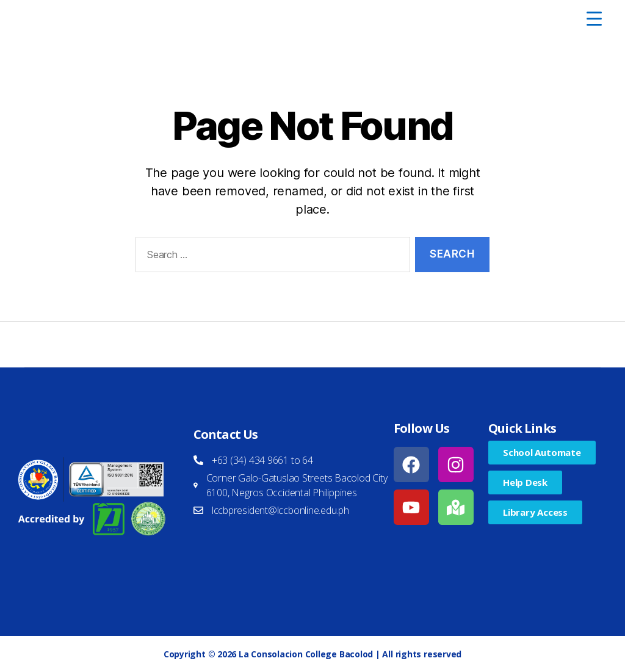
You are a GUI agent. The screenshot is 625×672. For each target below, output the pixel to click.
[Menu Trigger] (594, 18)
